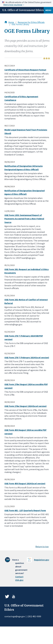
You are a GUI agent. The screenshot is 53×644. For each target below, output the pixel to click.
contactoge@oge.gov (15, 616)
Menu (48, 10)
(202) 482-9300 (34, 616)
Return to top (42, 547)
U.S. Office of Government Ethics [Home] (23, 10)
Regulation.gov (42, 560)
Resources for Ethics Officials (31, 22)
